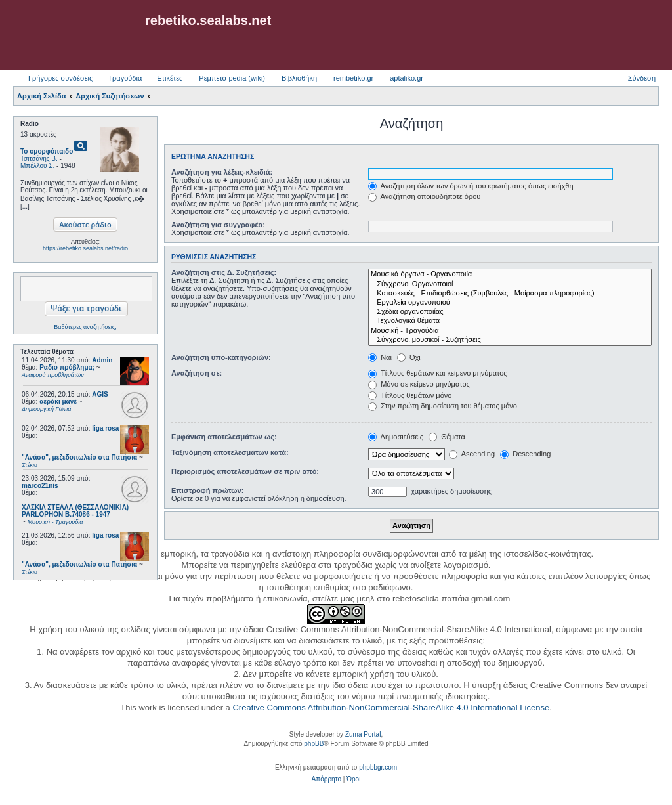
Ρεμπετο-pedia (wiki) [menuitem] (232, 78)
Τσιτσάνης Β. (39, 159)
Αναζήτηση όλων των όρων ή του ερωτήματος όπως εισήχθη (471, 186)
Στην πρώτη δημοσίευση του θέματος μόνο (443, 406)
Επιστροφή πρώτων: (207, 490)
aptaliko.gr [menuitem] (407, 78)
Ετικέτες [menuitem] (170, 78)
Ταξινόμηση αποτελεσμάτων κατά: (230, 452)
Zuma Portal (363, 734)
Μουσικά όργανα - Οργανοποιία (510, 274)
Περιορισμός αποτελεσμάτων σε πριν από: (245, 471)
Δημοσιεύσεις (396, 437)
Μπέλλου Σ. (37, 166)
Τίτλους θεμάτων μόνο (410, 395)
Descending (525, 454)
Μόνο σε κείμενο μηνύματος (419, 384)
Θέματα (447, 437)
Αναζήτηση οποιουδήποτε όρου (424, 196)
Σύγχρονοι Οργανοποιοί (510, 284)
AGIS (100, 394)
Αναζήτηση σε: (197, 373)
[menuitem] (326, 779)
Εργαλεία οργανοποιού (510, 303)
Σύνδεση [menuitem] (642, 78)
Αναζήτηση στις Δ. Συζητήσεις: (224, 272)
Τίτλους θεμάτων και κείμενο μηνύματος (438, 373)
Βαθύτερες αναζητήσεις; (85, 327)
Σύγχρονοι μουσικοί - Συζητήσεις (510, 340)
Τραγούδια (125, 78)
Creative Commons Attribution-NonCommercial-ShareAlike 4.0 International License (391, 707)
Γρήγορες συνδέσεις (60, 78)
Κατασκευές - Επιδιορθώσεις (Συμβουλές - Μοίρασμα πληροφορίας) (510, 294)
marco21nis (40, 486)
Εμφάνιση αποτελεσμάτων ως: (224, 437)
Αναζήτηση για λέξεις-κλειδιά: (222, 172)
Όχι (409, 357)
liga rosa (105, 428)
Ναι (380, 357)
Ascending (472, 454)
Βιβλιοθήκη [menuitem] (299, 78)
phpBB (314, 744)
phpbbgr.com (378, 767)
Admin (102, 360)
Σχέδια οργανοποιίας (510, 312)
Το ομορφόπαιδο (47, 151)
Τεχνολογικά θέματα (510, 321)
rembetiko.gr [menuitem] (353, 78)
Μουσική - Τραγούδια (510, 331)
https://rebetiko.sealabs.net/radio (85, 248)
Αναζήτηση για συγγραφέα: (218, 225)
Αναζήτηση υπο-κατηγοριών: (221, 357)
